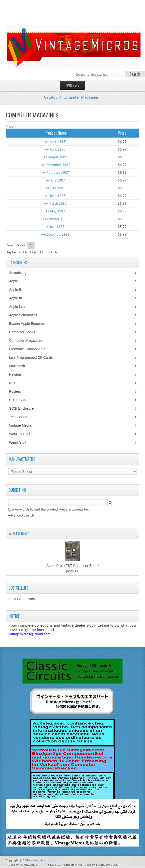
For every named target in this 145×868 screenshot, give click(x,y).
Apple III (18, 298)
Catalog (51, 97)
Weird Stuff (20, 442)
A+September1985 (55, 234)
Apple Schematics (26, 315)
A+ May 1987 (55, 211)
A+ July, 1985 (55, 188)
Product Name (55, 133)
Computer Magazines (81, 97)
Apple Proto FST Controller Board (72, 566)
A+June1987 (55, 227)
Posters (17, 391)
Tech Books (22, 417)
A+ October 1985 (55, 219)
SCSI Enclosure (24, 408)
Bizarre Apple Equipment (31, 324)
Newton (15, 374)
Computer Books (26, 332)
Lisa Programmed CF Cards (33, 357)
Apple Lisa (21, 307)
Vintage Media (23, 425)
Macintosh (20, 366)
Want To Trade (20, 434)
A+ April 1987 (55, 149)
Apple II (17, 290)
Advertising (20, 273)
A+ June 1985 (55, 196)
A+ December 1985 (55, 165)
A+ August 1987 (55, 157)
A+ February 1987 (55, 173)
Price (9, 126)
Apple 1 (17, 281)
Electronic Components (30, 349)
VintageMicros (40, 860)
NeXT (13, 383)
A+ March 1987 (55, 203)
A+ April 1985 (55, 142)
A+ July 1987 (55, 180)
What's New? (19, 533)
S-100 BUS (20, 400)
